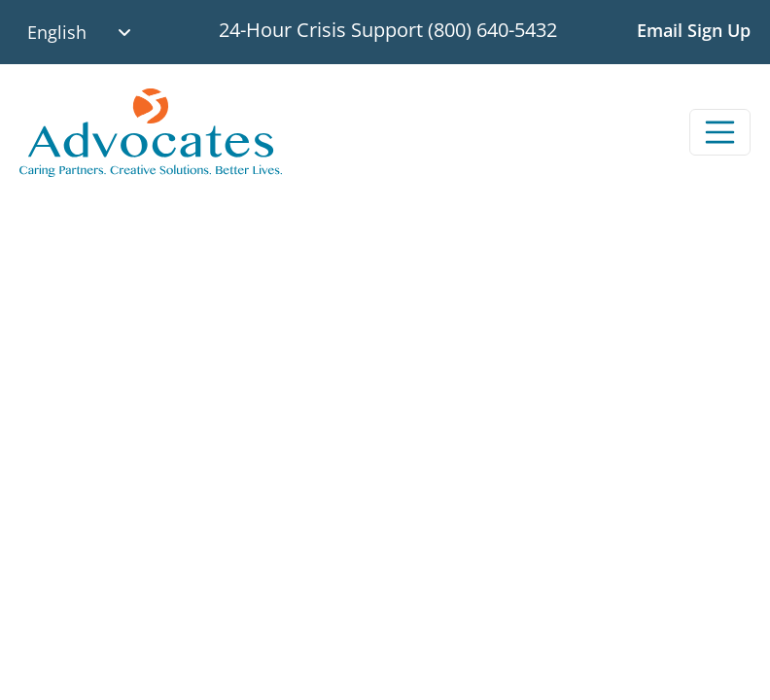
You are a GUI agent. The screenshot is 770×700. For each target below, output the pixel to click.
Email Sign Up (694, 30)
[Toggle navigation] (720, 132)
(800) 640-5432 (492, 30)
